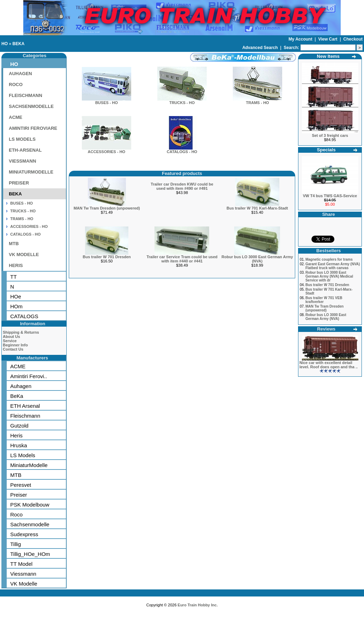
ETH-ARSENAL (25, 150)
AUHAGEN (20, 74)
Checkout (353, 39)
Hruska (19, 445)
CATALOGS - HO (25, 234)
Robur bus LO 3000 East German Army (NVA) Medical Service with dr (329, 276)
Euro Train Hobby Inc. (198, 605)
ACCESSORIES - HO (29, 226)
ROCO (16, 84)
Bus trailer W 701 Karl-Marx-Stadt (257, 208)
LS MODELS (22, 139)
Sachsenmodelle (30, 524)
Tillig (16, 544)
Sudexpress (24, 534)
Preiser (19, 495)
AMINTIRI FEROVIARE (33, 128)
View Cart (328, 39)
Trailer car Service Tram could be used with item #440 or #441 (182, 259)
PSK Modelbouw (30, 505)
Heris (16, 435)
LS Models (23, 455)
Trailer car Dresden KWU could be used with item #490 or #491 (182, 186)
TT (13, 277)
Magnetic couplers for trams (329, 259)
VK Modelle (24, 584)
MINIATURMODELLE (31, 172)
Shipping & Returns (21, 332)
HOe (16, 296)
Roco (16, 514)
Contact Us (13, 349)
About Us (11, 337)
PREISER (19, 183)
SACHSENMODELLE (31, 106)
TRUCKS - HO (23, 211)
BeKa (17, 396)
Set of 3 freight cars (330, 135)
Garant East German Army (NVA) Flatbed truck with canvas (333, 266)
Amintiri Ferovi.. (29, 376)
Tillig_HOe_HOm (30, 554)
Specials (326, 150)
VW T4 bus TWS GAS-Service (330, 196)
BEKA (18, 44)
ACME (16, 117)
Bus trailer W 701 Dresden (107, 257)
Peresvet (21, 485)
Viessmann (23, 574)
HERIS (16, 265)
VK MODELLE (24, 255)
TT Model (21, 564)
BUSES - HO (22, 203)
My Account (301, 39)
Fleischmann (25, 416)
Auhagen (21, 386)
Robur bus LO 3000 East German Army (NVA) (257, 259)
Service (10, 341)
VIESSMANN (22, 161)
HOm (16, 306)
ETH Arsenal (25, 406)
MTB (14, 244)
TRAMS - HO (22, 219)
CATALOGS (24, 316)
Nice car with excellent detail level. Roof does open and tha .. (329, 365)
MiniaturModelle (29, 465)
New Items (328, 56)
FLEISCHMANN (26, 95)
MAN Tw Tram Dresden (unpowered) (107, 208)
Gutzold (19, 426)
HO (5, 44)
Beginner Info (15, 345)
